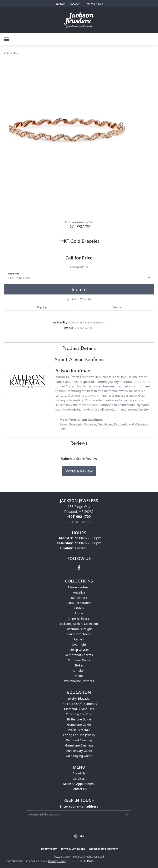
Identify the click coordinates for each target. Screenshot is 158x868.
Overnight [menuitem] (79, 644)
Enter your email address (79, 806)
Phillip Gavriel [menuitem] (79, 650)
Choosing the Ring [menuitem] (79, 714)
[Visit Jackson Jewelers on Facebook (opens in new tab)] (79, 568)
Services (79, 778)
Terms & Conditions (73, 849)
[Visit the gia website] (79, 836)
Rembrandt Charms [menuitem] (79, 655)
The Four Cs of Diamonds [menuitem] (79, 704)
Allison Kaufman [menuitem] (79, 587)
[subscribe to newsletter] (126, 814)
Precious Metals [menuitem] (79, 730)
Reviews (79, 443)
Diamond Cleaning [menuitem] (79, 740)
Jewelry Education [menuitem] (79, 698)
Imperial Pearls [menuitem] (79, 618)
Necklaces (105, 424)
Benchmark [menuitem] (79, 598)
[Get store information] (79, 522)
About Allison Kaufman (79, 359)
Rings (63, 424)
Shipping (42, 307)
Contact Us (79, 789)
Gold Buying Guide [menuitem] (79, 756)
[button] (60, 4)
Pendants (121, 424)
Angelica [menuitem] (79, 592)
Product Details (79, 348)
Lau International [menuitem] (79, 634)
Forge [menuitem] (79, 613)
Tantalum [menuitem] (79, 671)
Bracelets (13, 53)
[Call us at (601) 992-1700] (79, 517)
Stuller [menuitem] (79, 665)
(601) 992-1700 (79, 226)
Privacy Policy (48, 849)
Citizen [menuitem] (79, 608)
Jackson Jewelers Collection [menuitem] (79, 624)
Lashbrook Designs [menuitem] (79, 629)
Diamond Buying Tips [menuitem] (79, 709)
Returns (117, 307)
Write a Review (79, 471)
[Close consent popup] (81, 861)
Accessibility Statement (104, 849)
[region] (79, 142)
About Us (79, 773)
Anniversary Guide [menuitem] (79, 751)
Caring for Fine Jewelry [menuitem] (79, 735)
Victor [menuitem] (79, 676)
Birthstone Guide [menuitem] (79, 719)
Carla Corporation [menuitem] (79, 603)
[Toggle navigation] (7, 39)
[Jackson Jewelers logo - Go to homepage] (79, 20)
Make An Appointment (79, 784)
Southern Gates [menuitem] (79, 660)
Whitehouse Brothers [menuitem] (79, 681)
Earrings (90, 424)
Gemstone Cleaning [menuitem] (79, 745)
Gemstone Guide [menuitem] (79, 725)
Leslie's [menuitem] (79, 639)
